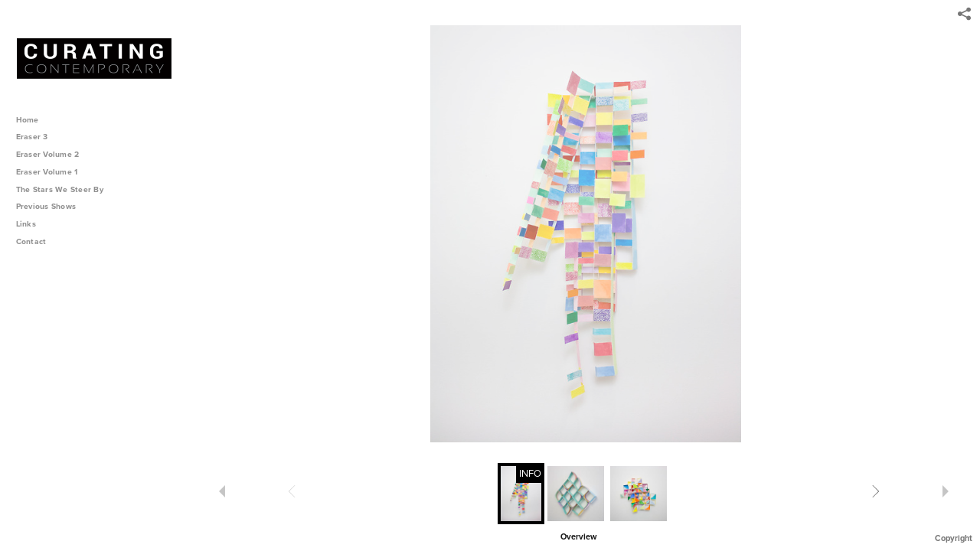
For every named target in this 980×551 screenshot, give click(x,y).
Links (26, 224)
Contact (31, 241)
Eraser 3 (32, 137)
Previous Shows (51, 206)
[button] (578, 536)
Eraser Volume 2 (48, 154)
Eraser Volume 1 (47, 172)
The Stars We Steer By (65, 189)
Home (28, 120)
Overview (578, 537)
